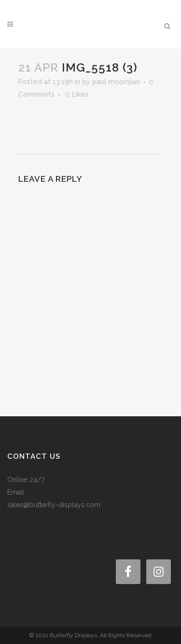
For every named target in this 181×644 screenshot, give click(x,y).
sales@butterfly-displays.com (54, 505)
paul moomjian (116, 82)
